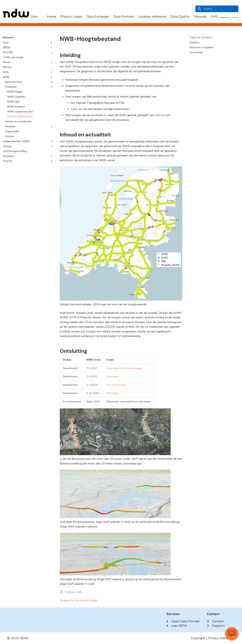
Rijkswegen (113, 376)
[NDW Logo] (20, 17)
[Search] (217, 9)
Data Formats (124, 17)
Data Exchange (98, 17)
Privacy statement (221, 638)
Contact (215, 621)
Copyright (198, 638)
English (235, 17)
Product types (71, 17)
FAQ (214, 17)
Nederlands (225, 17)
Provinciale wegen (116, 385)
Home (52, 17)
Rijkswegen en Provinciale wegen (124, 368)
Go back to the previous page (79, 600)
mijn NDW (177, 626)
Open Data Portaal (183, 621)
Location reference (152, 17)
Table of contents (201, 38)
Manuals (200, 17)
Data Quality (180, 17)
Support (216, 626)
